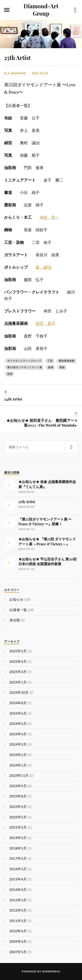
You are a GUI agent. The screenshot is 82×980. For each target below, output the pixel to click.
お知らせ (16, 599)
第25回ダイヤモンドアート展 (25, 367)
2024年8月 (18, 703)
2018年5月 (18, 848)
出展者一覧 (18, 610)
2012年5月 (18, 910)
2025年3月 (18, 672)
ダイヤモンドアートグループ (24, 361)
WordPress (51, 971)
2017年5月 (18, 858)
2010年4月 (18, 931)
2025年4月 (18, 661)
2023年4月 (18, 806)
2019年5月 (18, 838)
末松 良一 (49, 217)
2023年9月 (18, 786)
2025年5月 (18, 651)
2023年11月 (19, 775)
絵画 (51, 367)
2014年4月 (18, 889)
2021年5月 (18, 827)
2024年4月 (18, 734)
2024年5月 (18, 723)
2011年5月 (18, 921)
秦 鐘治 (44, 267)
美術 (62, 367)
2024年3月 (18, 744)
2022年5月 (18, 817)
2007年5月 (18, 952)
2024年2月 (18, 755)
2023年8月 (18, 796)
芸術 (10, 374)
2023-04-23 (40, 73)
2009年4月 (18, 941)
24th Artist (13, 399)
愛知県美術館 (67, 361)
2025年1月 (18, 682)
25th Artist (17, 58)
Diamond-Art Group (41, 10)
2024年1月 (18, 765)
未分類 (15, 620)
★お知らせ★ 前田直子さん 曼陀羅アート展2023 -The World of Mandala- (42, 423)
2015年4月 (18, 879)
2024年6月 (18, 713)
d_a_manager (15, 73)
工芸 (50, 361)
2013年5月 (18, 900)
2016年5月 (18, 869)
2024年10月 (19, 692)
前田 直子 (45, 324)
